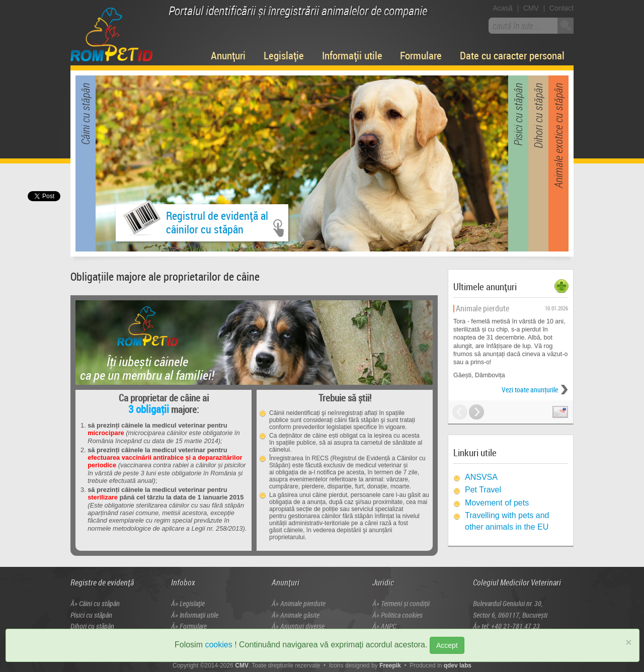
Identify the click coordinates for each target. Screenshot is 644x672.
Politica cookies (402, 615)
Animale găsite (300, 615)
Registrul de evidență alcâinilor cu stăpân (196, 221)
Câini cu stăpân (99, 603)
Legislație (284, 55)
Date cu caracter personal (512, 55)
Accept (447, 645)
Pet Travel (483, 490)
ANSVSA (481, 477)
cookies (218, 645)
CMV (531, 8)
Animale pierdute (303, 603)
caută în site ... (517, 26)
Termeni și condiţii (405, 603)
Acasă (503, 8)
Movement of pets (497, 503)
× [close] (628, 642)
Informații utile (352, 55)
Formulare (421, 55)
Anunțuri (228, 55)
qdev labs (458, 665)
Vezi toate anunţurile (530, 390)
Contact (561, 8)
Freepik (390, 665)
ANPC (388, 626)
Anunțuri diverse (302, 626)
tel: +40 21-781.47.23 (511, 626)
